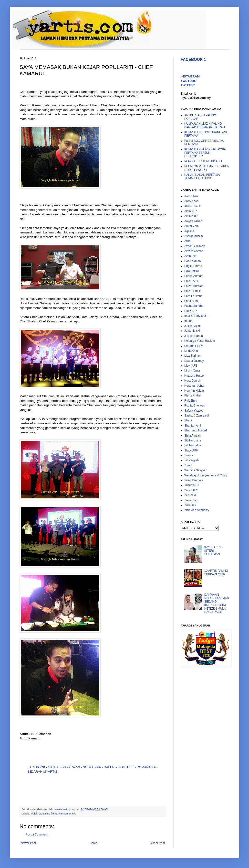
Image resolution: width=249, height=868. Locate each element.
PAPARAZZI (71, 767)
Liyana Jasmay (194, 361)
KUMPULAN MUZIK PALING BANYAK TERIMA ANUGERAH (205, 125)
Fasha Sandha (194, 306)
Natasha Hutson (195, 376)
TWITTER (188, 85)
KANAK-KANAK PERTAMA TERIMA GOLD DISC (202, 176)
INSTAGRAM (190, 76)
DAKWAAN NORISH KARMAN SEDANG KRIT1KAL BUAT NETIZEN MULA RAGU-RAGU (217, 604)
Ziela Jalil (190, 505)
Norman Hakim (194, 391)
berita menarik (67, 813)
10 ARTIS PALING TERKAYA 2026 (216, 572)
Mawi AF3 (191, 366)
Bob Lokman (192, 261)
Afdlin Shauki (193, 206)
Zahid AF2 (191, 490)
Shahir (189, 420)
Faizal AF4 (191, 281)
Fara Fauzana (193, 296)
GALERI (109, 767)
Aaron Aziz (191, 196)
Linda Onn (191, 351)
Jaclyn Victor (193, 326)
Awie (187, 241)
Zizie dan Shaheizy (197, 510)
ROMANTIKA (146, 767)
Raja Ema (191, 401)
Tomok (189, 465)
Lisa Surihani (193, 356)
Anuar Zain (192, 226)
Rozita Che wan (195, 406)
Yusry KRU (192, 485)
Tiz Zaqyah (192, 460)
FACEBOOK (36, 767)
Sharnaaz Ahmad (196, 430)
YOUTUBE (126, 767)
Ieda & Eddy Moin (196, 316)
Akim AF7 (191, 211)
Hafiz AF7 (191, 311)
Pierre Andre (192, 396)
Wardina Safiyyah (196, 470)
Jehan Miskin (193, 331)
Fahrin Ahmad (193, 276)
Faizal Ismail (192, 291)
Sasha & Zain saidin (197, 416)
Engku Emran (193, 266)
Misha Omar (192, 371)
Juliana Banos (193, 336)
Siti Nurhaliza (193, 445)
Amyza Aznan (193, 221)
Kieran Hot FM (194, 346)
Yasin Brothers (194, 480)
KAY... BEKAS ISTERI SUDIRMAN (213, 551)
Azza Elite (191, 256)
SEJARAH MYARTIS (42, 772)
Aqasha (189, 231)
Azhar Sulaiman (195, 246)
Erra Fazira (192, 271)
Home (93, 843)
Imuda (188, 321)
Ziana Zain (191, 500)
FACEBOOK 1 (193, 60)
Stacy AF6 (191, 450)
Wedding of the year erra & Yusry (206, 475)
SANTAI (54, 767)
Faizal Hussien (194, 286)
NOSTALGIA (92, 767)
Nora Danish (192, 381)
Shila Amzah (192, 436)
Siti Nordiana (193, 440)
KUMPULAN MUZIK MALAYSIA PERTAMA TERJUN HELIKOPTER (205, 153)
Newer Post (28, 843)
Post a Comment (36, 835)
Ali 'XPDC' (191, 216)
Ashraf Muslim (194, 236)
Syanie (189, 455)
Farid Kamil (192, 301)
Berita (54, 813)
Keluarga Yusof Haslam (200, 341)
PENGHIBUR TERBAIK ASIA (203, 161)
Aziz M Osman (194, 251)
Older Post (158, 843)
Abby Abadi (192, 201)
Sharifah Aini (192, 426)
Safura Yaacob (194, 411)
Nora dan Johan (195, 386)
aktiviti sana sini (40, 813)
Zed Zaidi (190, 495)
